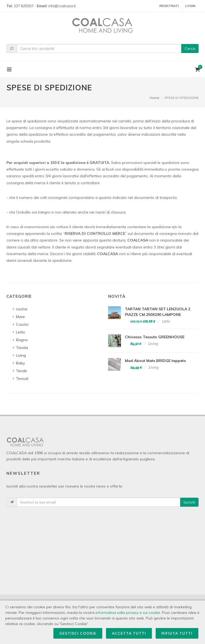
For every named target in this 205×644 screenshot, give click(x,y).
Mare (20, 317)
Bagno (22, 340)
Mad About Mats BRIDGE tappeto (155, 361)
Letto (21, 332)
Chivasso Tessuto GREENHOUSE (155, 337)
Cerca (190, 49)
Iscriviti (189, 502)
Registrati (169, 6)
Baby (20, 363)
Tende (21, 371)
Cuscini (22, 324)
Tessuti (22, 379)
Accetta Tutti (129, 633)
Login (190, 6)
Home (155, 98)
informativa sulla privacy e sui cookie (128, 613)
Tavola (22, 348)
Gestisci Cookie (78, 633)
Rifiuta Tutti (177, 633)
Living (21, 355)
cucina (22, 309)
